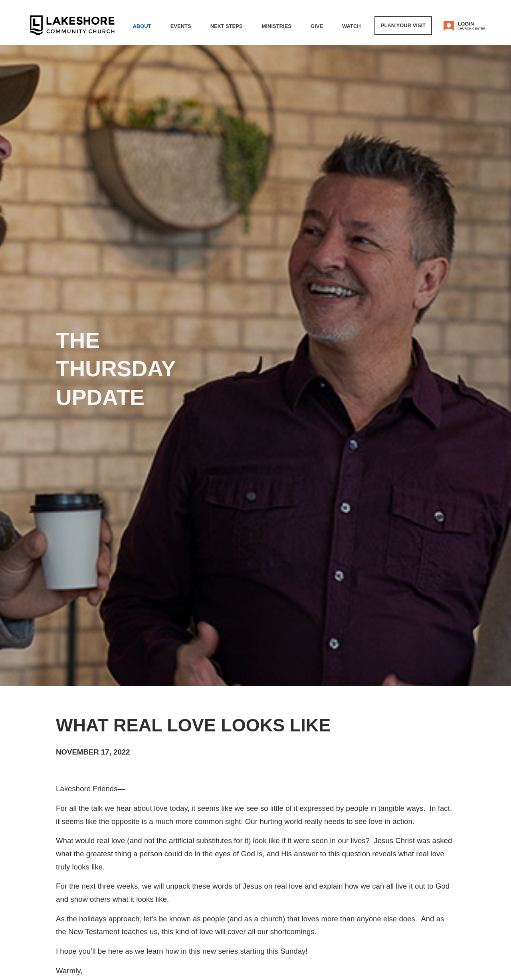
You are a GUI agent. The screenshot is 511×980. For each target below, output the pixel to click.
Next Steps (227, 26)
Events (181, 26)
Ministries (277, 26)
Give (317, 26)
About (142, 26)
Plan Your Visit (403, 25)
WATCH (352, 26)
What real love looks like (193, 725)
